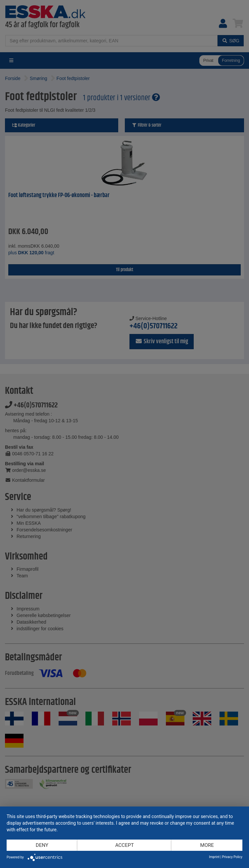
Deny (42, 845)
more (207, 845)
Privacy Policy (232, 857)
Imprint (214, 857)
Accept (124, 845)
